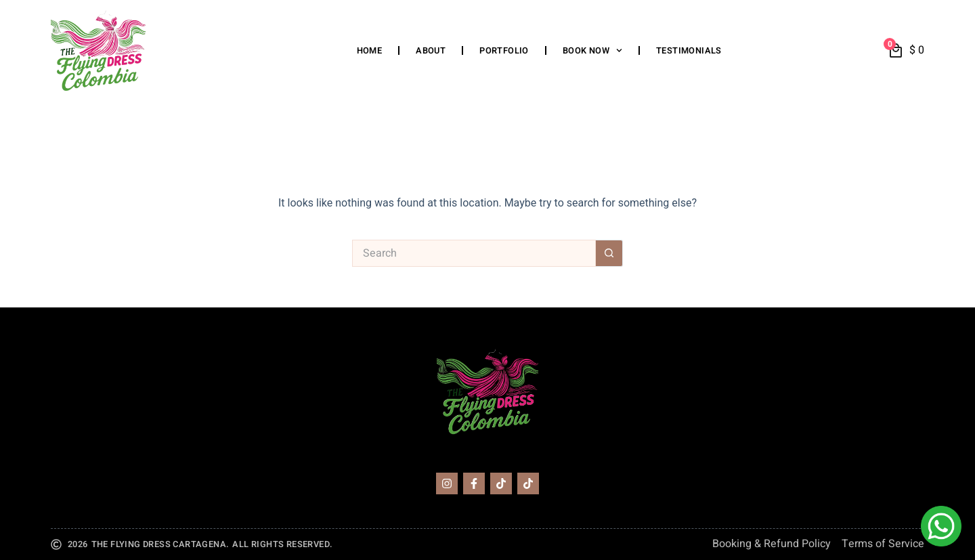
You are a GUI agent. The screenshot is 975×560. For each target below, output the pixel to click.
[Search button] (609, 253)
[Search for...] (474, 253)
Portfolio (504, 51)
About (431, 51)
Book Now (592, 50)
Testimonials (689, 51)
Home (370, 51)
